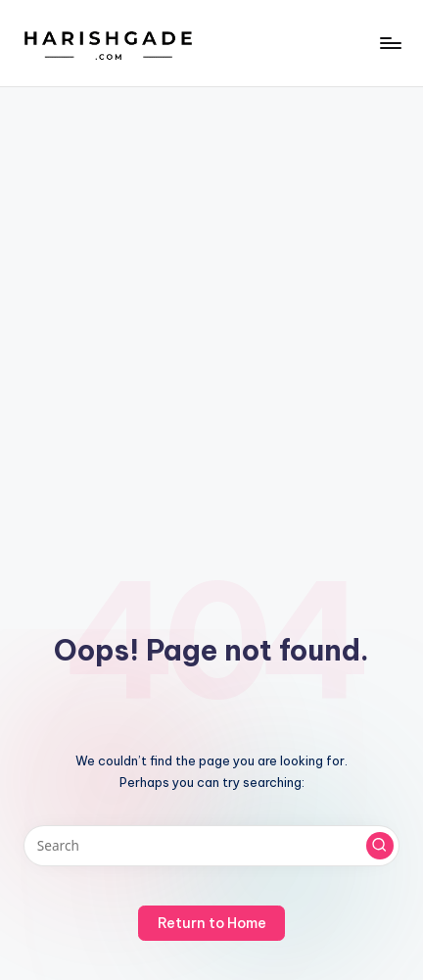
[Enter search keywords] (211, 846)
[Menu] (390, 43)
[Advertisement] (211, 309)
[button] (380, 846)
